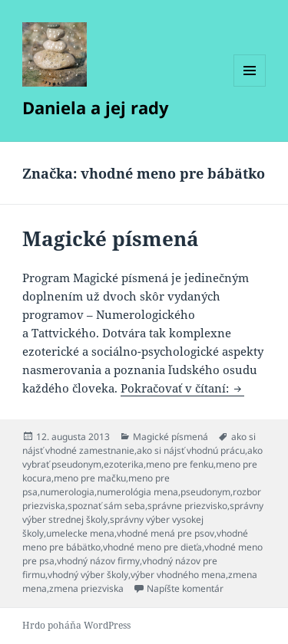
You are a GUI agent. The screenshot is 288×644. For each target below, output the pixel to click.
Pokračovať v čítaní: (182, 388)
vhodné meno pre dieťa (152, 547)
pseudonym (205, 492)
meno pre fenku (180, 464)
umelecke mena (80, 533)
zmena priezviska (86, 588)
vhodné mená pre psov (166, 533)
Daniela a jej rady (96, 107)
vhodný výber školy (88, 575)
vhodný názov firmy (98, 561)
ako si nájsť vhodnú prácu (191, 450)
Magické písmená (111, 238)
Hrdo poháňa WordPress (76, 625)
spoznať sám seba (106, 506)
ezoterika (124, 464)
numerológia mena (137, 492)
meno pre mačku (90, 478)
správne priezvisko (187, 506)
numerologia (67, 492)
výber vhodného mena (178, 575)
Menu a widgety (250, 86)
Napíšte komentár (185, 588)
